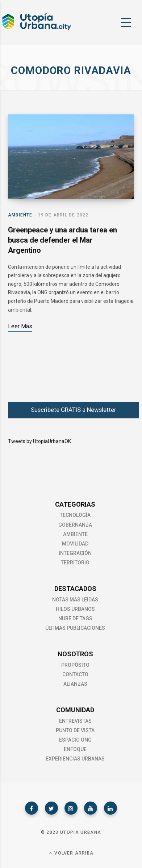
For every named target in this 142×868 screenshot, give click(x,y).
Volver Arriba (71, 853)
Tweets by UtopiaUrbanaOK (39, 441)
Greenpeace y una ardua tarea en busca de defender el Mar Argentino (62, 240)
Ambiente (20, 215)
